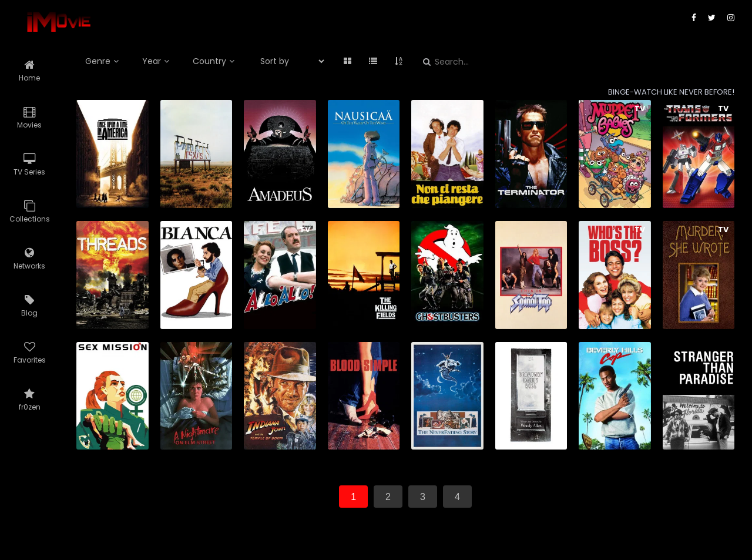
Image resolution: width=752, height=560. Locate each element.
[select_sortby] (288, 61)
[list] (373, 61)
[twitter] (712, 18)
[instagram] (731, 18)
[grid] (348, 61)
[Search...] (514, 62)
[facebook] (694, 18)
